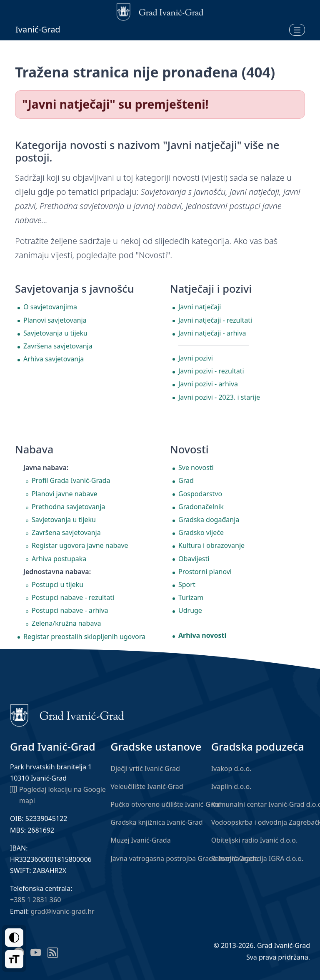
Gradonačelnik (201, 507)
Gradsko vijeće (201, 532)
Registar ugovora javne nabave (80, 545)
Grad (186, 480)
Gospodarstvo (200, 494)
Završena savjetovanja (58, 346)
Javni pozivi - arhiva (208, 384)
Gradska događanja (209, 520)
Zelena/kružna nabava (66, 623)
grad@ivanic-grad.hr (63, 911)
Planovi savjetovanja (55, 320)
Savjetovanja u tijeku (55, 333)
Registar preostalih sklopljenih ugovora (84, 637)
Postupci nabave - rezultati (73, 597)
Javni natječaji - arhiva (212, 333)
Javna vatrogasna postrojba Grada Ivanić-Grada (184, 858)
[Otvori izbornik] (297, 30)
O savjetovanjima (50, 307)
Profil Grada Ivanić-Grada (71, 480)
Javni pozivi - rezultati (211, 371)
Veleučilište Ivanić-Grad (147, 786)
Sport (187, 585)
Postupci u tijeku (57, 585)
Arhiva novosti (202, 635)
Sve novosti (196, 468)
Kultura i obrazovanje (211, 545)
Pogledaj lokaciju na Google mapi (58, 795)
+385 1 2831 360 (35, 900)
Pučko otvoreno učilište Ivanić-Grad (166, 804)
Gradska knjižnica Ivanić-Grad (156, 822)
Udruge (190, 610)
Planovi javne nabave (65, 494)
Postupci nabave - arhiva (70, 610)
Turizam (191, 597)
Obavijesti (194, 559)
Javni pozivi (196, 358)
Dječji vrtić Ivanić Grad (145, 769)
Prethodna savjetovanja (68, 507)
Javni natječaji (200, 307)
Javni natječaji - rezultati (215, 320)
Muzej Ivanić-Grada (140, 840)
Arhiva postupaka (59, 559)
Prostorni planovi (205, 572)
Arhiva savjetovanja (54, 359)
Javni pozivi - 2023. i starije (219, 397)
